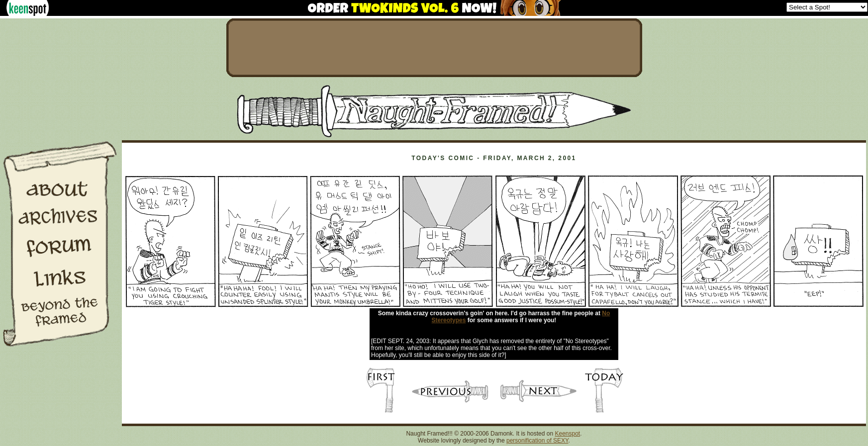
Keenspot (567, 434)
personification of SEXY (537, 441)
